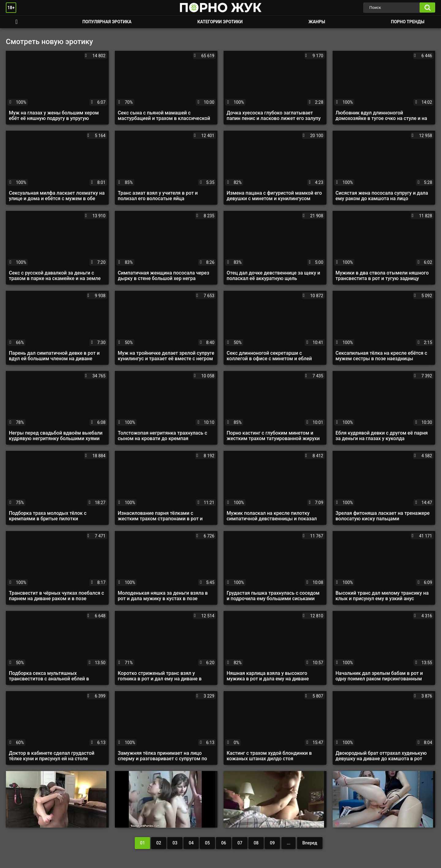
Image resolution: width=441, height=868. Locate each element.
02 (159, 843)
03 (175, 843)
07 (240, 843)
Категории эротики (220, 22)
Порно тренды (408, 22)
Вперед (310, 843)
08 (256, 843)
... (288, 843)
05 (207, 843)
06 (224, 843)
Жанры (317, 22)
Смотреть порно (17, 22)
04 (191, 843)
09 (272, 843)
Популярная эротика (107, 22)
